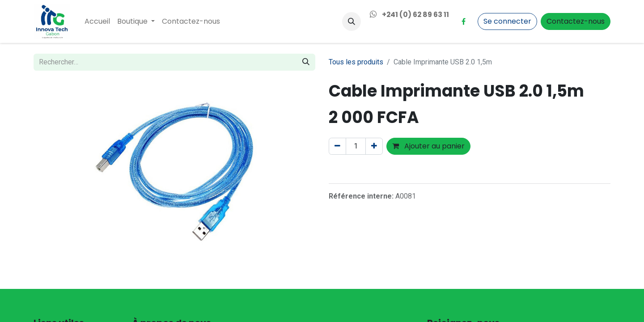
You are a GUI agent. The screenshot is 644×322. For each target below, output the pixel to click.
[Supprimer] (337, 146)
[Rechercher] (306, 62)
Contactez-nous (576, 21)
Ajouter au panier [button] (428, 146)
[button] (352, 21)
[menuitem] (97, 21)
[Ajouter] (374, 146)
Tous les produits (356, 62)
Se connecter (507, 21)
